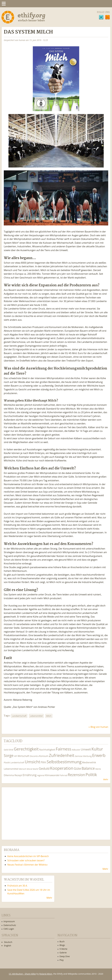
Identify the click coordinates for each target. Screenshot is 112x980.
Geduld (44, 768)
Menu (4, 4)
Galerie (63, 952)
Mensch (22, 769)
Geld (6, 750)
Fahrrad (64, 775)
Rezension (76, 775)
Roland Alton (46, 974)
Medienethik (89, 762)
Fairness (63, 749)
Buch (62, 941)
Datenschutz (10, 925)
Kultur (97, 749)
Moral (29, 769)
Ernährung (30, 775)
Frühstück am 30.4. (18, 886)
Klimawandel (52, 775)
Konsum (44, 756)
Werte (98, 769)
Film (43, 762)
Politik (91, 775)
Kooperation (62, 768)
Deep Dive (65, 956)
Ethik (11, 750)
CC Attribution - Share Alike (22, 974)
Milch (49, 716)
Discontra (34, 756)
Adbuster (76, 750)
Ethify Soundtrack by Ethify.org (26, 811)
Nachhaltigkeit (47, 750)
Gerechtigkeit (26, 749)
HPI (16, 756)
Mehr (106, 779)
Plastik (7, 762)
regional (41, 775)
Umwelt (86, 749)
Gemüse (79, 756)
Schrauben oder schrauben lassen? (26, 860)
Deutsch (8, 942)
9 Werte (63, 949)
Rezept (18, 775)
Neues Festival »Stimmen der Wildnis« (28, 865)
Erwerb (99, 755)
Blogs (62, 945)
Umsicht (32, 762)
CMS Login (9, 929)
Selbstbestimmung (64, 762)
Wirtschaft (23, 756)
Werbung (87, 756)
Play (62, 960)
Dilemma (9, 775)
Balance (88, 768)
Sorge (9, 755)
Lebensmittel (36, 716)
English (8, 945)
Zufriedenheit (62, 755)
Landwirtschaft (19, 716)
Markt (35, 769)
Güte (77, 768)
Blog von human (99, 727)
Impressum (9, 921)
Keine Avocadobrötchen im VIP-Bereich (28, 856)
